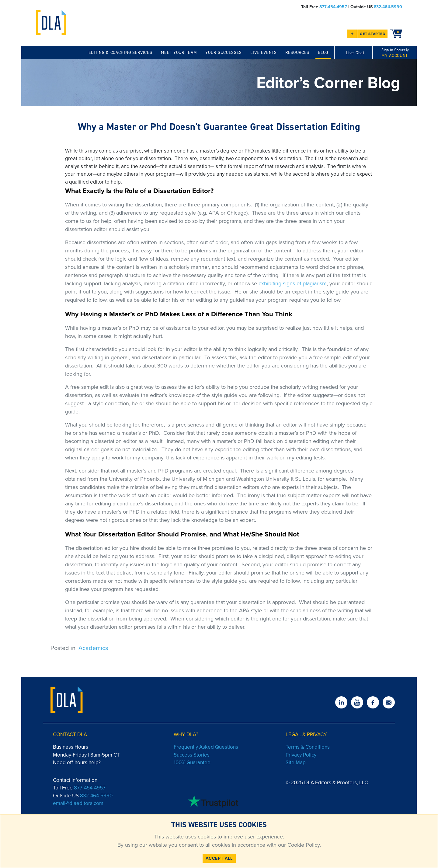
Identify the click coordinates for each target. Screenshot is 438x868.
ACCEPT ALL (219, 858)
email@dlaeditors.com (78, 803)
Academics (93, 648)
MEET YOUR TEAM (179, 53)
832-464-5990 (388, 7)
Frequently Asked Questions (206, 747)
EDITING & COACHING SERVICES (120, 53)
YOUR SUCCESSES (224, 53)
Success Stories (192, 755)
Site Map (296, 763)
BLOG (323, 53)
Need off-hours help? (77, 763)
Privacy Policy (301, 755)
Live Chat (355, 53)
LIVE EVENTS (264, 53)
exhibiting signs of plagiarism (293, 283)
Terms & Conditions (308, 747)
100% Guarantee (192, 763)
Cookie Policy (303, 845)
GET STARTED (373, 34)
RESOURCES (297, 53)
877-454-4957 (333, 7)
